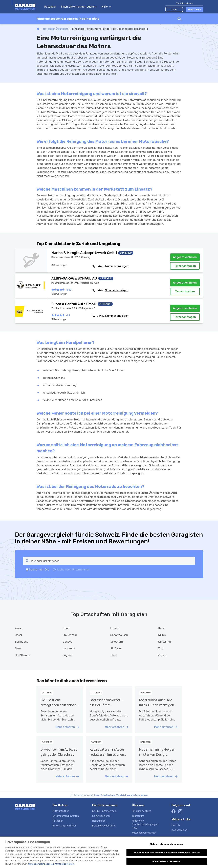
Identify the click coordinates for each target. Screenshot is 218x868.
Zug (161, 648)
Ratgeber (50, 7)
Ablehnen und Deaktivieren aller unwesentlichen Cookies (167, 855)
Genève (67, 642)
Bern (18, 648)
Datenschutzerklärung (144, 838)
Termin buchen (185, 291)
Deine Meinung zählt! (111, 795)
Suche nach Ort (39, 570)
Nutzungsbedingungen (144, 833)
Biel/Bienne (23, 655)
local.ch (176, 825)
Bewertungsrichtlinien (65, 826)
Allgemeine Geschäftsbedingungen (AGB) (145, 824)
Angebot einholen (185, 257)
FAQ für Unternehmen (104, 811)
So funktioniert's (101, 816)
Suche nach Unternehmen (73, 570)
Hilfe (106, 7)
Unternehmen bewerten (66, 816)
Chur (66, 628)
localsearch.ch (179, 830)
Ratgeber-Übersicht (56, 29)
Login (174, 9)
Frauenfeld (70, 635)
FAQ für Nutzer (61, 811)
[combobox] (109, 19)
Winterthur (165, 642)
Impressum (138, 816)
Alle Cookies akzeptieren (167, 864)
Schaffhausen (119, 635)
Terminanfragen (185, 266)
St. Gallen (116, 648)
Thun (114, 655)
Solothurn (117, 642)
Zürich (162, 655)
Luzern (115, 628)
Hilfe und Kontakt (141, 811)
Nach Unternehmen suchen (79, 7)
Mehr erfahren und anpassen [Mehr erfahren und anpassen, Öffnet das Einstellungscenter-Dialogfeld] (167, 847)
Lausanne (69, 648)
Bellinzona (22, 642)
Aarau (19, 628)
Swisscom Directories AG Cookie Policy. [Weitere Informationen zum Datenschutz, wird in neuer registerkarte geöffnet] (51, 867)
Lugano (67, 655)
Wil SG (162, 635)
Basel (18, 635)
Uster (161, 628)
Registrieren (194, 9)
